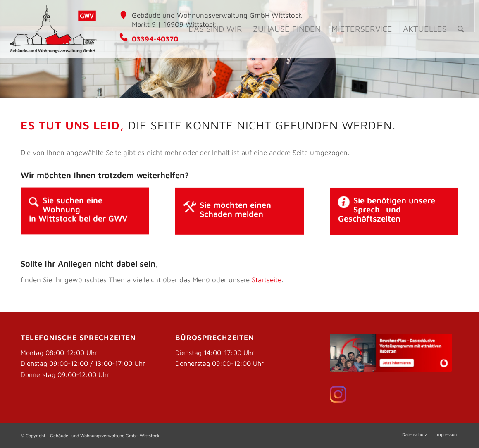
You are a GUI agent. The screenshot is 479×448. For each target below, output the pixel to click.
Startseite (267, 280)
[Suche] (461, 29)
